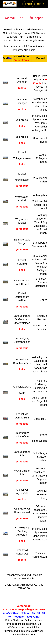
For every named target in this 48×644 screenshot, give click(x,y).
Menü (41, 4)
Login (28, 4)
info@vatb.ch (11, 613)
